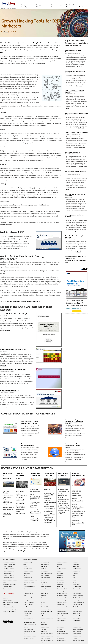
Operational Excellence (9, 570)
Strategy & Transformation (9, 566)
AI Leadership (6, 506)
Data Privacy (43, 570)
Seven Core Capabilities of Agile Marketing (74, 237)
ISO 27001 (43, 604)
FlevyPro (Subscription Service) (10, 581)
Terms (7, 610)
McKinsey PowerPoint (62, 590)
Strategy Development (78, 597)
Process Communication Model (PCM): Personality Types (78, 517)
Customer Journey (45, 563)
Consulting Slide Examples (47, 635)
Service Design (76, 586)
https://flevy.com (11, 544)
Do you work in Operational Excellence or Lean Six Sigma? (74, 447)
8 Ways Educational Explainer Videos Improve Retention (78, 498)
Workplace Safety (77, 622)
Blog (15, 610)
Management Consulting (29, 639)
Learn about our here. (21, 302)
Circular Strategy (34, 511)
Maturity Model (60, 588)
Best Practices (27, 575)
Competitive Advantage (29, 604)
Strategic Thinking (77, 595)
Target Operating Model (78, 604)
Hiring (42, 599)
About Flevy (6, 599)
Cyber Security (44, 568)
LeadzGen (58, 154)
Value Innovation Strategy (79, 642)
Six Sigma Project (77, 588)
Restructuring (76, 568)
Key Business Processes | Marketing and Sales (76, 173)
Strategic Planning (77, 592)
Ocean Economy (20, 493)
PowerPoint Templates (9, 579)
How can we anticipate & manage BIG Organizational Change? (74, 423)
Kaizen (42, 615)
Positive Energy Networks (50, 504)
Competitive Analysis (28, 606)
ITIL (41, 606)
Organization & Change (70, 6)
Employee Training (45, 590)
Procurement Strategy (62, 613)
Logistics (59, 572)
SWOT (75, 577)
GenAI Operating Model (8, 509)
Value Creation (76, 615)
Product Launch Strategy (62, 615)
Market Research (61, 581)
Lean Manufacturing (61, 570)
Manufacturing (60, 579)
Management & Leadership (25, 6)
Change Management (28, 595)
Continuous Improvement (29, 610)
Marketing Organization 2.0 (9, 392)
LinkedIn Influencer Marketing (10, 608)
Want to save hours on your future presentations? (30, 446)
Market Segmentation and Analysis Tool (13, 350)
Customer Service (45, 566)
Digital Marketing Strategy (46, 575)
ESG (42, 586)
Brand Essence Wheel (77, 502)
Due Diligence (44, 583)
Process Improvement (62, 608)
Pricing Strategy (60, 606)
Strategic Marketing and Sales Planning (13, 371)
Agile (25, 566)
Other (84, 7)
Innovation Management (46, 610)
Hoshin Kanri (43, 601)
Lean (58, 568)
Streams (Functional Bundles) (10, 586)
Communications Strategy (29, 599)
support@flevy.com (13, 613)
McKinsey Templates (61, 592)
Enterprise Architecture (46, 592)
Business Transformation (29, 588)
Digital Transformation (9, 568)
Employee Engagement (46, 588)
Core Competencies (28, 613)
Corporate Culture (28, 615)
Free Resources (60, 628)
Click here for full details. (12, 268)
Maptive (38, 136)
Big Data (25, 577)
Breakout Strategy (28, 579)
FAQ (4, 610)
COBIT (25, 592)
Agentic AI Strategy (21, 515)
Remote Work (76, 566)
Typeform (3, 171)
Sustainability (76, 601)
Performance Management (63, 601)
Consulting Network (7, 588)
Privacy (11, 610)
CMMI (25, 590)
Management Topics (7, 601)
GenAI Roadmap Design (64, 493)
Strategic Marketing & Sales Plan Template (14, 315)
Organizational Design (62, 599)
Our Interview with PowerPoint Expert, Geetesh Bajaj (77, 493)
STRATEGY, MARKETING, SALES (21, 477)
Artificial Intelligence (28, 570)
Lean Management (61, 633)
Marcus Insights (60, 639)
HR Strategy (43, 597)
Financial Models (7, 575)
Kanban (42, 617)
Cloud (25, 597)
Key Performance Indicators (47, 619)
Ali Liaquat (5, 32)
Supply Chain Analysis (78, 599)
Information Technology (46, 608)
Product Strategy (61, 617)
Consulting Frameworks (9, 577)
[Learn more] (29, 437)
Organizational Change (62, 597)
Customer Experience (28, 619)
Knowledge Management (62, 563)
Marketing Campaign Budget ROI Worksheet (74, 216)
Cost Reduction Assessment (30, 617)
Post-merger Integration (62, 604)
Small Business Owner (78, 631)
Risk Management (77, 570)
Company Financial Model (29, 601)
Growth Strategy (44, 595)
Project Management (61, 619)
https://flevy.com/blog (24, 533)
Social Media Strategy (78, 590)
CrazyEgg (33, 188)
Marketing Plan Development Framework (73, 51)
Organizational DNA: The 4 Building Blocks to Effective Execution (50, 511)
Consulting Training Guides (47, 637)
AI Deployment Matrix (8, 497)
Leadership (59, 566)
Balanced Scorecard (28, 572)
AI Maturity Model (20, 501)
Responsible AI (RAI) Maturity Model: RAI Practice (35, 500)
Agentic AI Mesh (62, 517)
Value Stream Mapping (78, 617)
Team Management (77, 606)
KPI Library (5, 583)
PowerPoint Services (8, 590)
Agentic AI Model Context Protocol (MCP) (7, 516)
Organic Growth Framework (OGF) (12, 233)
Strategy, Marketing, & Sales (42, 6)
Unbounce (44, 119)
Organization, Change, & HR (30, 637)
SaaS (74, 579)
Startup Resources (77, 633)
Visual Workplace (77, 619)
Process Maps (60, 610)
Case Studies (44, 633)
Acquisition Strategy (28, 563)
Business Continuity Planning (30, 581)
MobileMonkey (4, 206)
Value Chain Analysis (78, 613)
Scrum (75, 583)
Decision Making (44, 572)
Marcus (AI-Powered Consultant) (10, 604)
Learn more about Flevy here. (19, 552)
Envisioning (74, 428)
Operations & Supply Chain (57, 6)
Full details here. (41, 63)
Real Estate (76, 563)
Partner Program (7, 606)
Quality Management (61, 622)
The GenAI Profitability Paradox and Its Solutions (35, 495)
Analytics (26, 568)
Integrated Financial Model (46, 613)
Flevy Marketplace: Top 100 (9, 563)
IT (79, 7)
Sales (74, 581)
